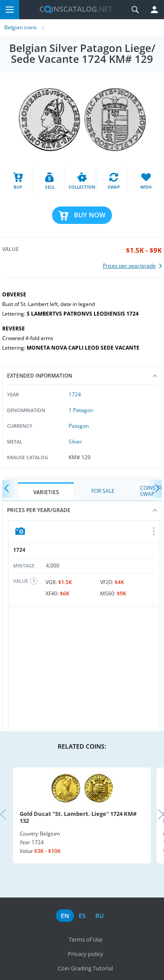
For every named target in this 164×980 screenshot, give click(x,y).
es (82, 916)
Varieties (46, 492)
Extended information (82, 376)
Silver (75, 442)
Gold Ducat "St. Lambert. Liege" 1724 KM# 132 (78, 817)
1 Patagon (81, 410)
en (65, 916)
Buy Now (90, 215)
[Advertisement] (84, 668)
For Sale (103, 491)
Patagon (79, 426)
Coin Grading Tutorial (85, 968)
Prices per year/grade (82, 510)
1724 (75, 394)
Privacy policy (85, 954)
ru (99, 916)
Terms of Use (85, 939)
